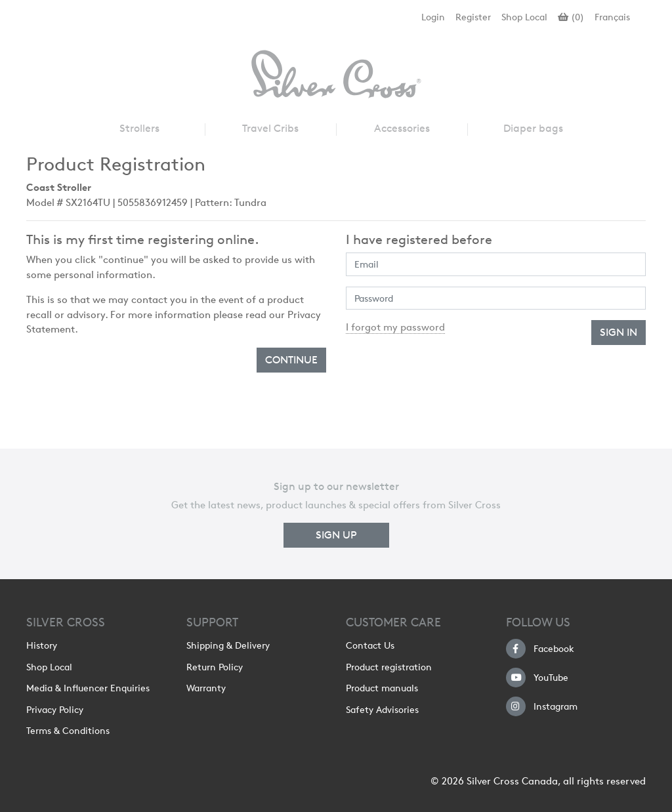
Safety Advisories (382, 710)
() (571, 17)
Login (433, 17)
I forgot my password (395, 327)
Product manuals (382, 688)
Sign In (619, 332)
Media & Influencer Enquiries (88, 688)
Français (612, 17)
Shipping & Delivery (228, 645)
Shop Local (524, 17)
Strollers (139, 128)
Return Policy (215, 667)
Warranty (206, 688)
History (42, 645)
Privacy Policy (55, 710)
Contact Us (370, 645)
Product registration (389, 667)
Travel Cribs (270, 128)
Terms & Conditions (68, 731)
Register (473, 17)
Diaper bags (533, 128)
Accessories (402, 128)
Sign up (336, 535)
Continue (291, 360)
